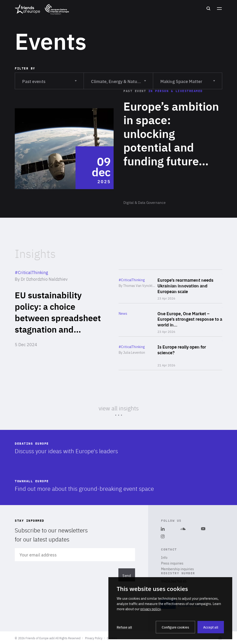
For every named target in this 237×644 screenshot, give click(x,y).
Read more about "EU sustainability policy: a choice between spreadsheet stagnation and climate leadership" (60, 320)
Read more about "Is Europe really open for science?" (170, 353)
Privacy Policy (94, 638)
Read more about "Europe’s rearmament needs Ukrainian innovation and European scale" (170, 286)
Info (164, 557)
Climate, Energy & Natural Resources (122, 78)
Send (127, 575)
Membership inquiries (177, 569)
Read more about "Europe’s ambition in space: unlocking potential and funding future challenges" (118, 149)
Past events (49, 78)
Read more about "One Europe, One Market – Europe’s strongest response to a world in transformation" (170, 320)
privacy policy (150, 609)
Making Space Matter (188, 78)
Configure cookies (175, 627)
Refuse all (124, 627)
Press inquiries (172, 563)
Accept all (211, 627)
